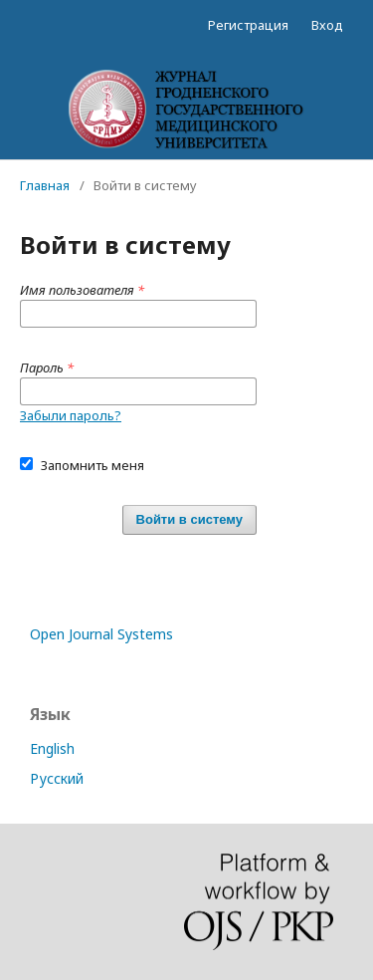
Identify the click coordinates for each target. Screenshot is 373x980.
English (52, 748)
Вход (327, 25)
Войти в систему (189, 519)
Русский (57, 778)
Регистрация (248, 25)
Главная (45, 185)
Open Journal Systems (101, 634)
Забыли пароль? (71, 415)
